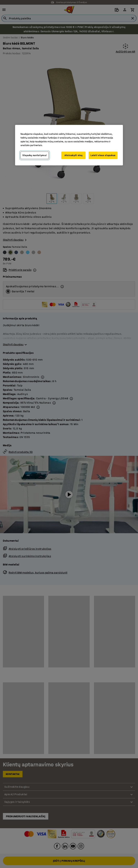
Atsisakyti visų (73, 155)
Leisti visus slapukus (103, 155)
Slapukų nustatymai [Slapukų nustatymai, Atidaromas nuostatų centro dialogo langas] (35, 155)
